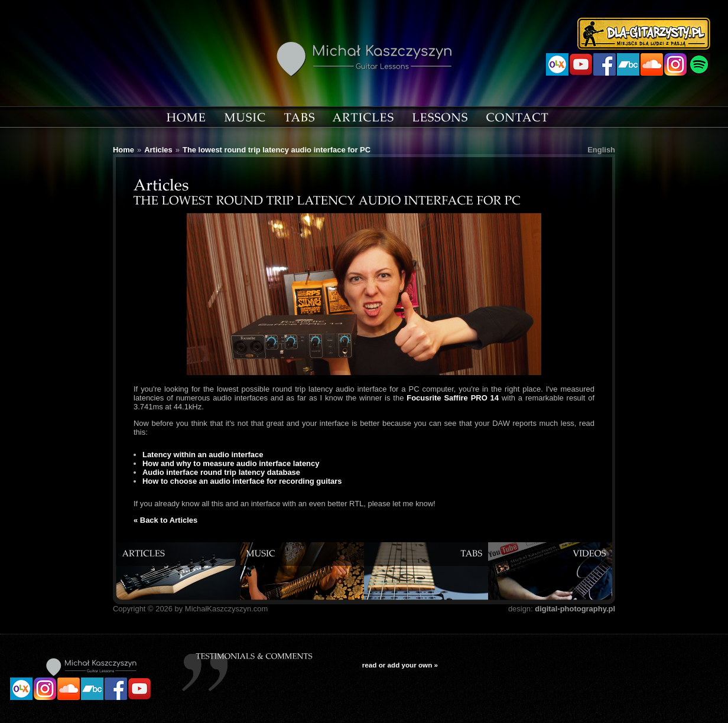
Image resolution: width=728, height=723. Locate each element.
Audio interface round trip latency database (221, 472)
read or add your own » (400, 665)
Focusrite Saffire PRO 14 (453, 398)
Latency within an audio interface (203, 455)
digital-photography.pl (575, 609)
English (601, 150)
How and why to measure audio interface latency (231, 463)
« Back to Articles (165, 520)
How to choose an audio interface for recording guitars (242, 481)
